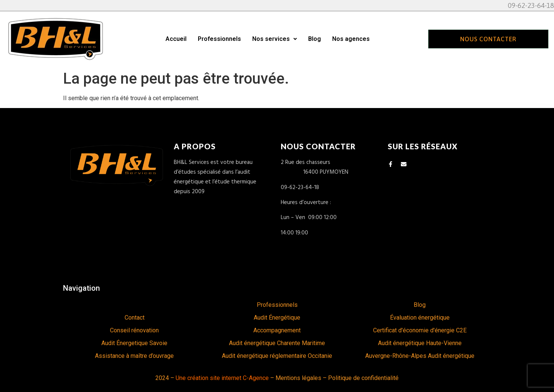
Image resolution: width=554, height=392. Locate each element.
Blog (315, 39)
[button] (275, 39)
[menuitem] (134, 305)
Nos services (275, 39)
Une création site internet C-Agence (222, 378)
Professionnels (219, 39)
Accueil (176, 39)
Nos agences (351, 39)
